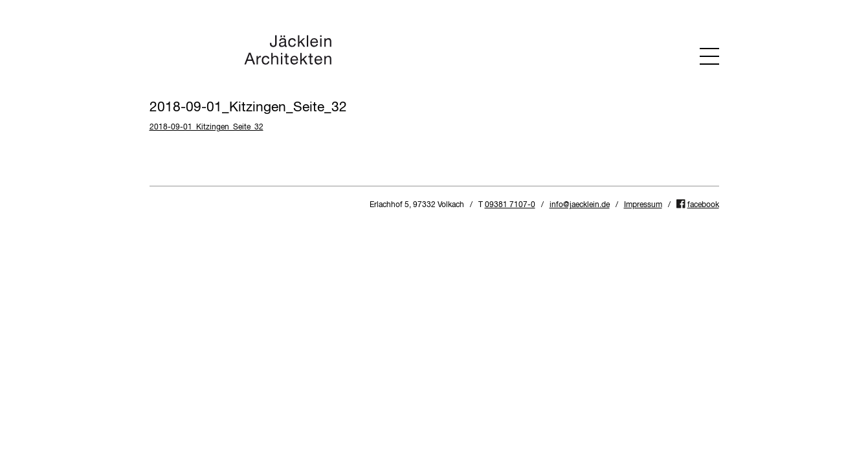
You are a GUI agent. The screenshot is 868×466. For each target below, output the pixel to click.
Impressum (643, 205)
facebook (703, 205)
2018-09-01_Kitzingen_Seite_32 (206, 128)
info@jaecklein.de (580, 205)
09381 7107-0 (510, 205)
